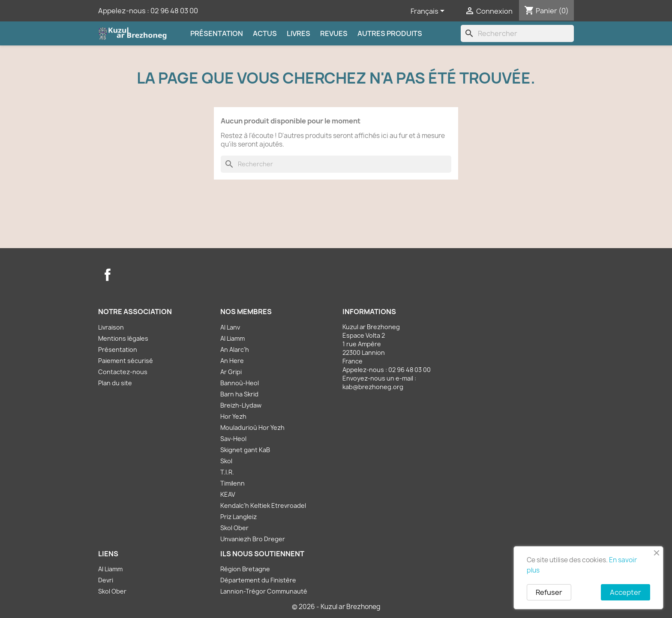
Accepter (625, 592)
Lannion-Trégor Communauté (264, 591)
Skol (226, 461)
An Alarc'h (235, 349)
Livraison (111, 327)
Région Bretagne (245, 569)
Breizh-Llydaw (241, 405)
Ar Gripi (231, 372)
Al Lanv (230, 327)
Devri (106, 580)
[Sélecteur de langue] (429, 12)
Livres (298, 33)
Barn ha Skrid (239, 394)
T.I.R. (227, 472)
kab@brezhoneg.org (373, 387)
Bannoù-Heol (240, 383)
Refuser (549, 592)
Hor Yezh (233, 416)
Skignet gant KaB (245, 450)
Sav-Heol (233, 439)
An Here (232, 361)
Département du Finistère (258, 580)
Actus (265, 33)
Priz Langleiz (238, 517)
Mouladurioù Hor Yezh (252, 427)
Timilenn (232, 483)
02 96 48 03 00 (174, 11)
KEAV (228, 494)
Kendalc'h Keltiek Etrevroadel (263, 505)
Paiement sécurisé (126, 361)
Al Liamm (232, 338)
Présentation (217, 33)
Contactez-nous (123, 372)
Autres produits (390, 33)
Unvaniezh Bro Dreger (253, 539)
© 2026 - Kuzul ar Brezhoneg (336, 607)
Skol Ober (234, 528)
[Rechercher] (517, 33)
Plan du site (115, 383)
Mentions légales (123, 338)
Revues (334, 33)
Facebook (108, 275)
